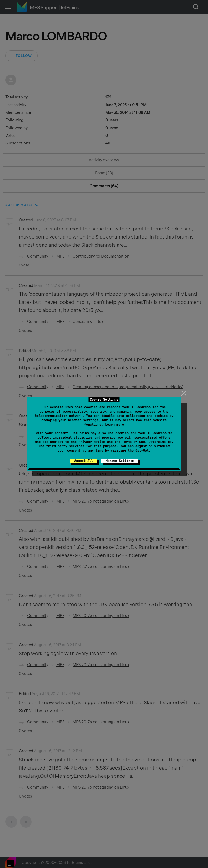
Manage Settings (120, 461)
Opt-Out (142, 451)
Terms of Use (134, 442)
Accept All (84, 461)
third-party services (65, 446)
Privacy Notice (92, 442)
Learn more (115, 425)
